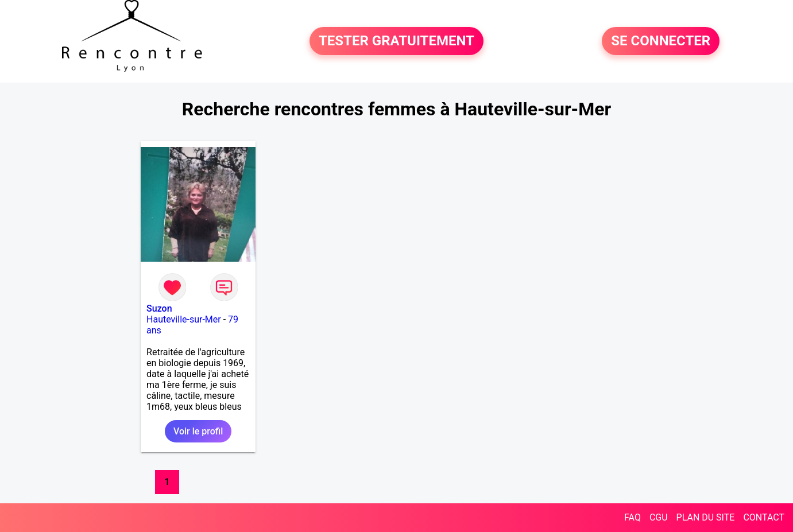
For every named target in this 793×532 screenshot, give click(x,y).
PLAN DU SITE (706, 517)
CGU (659, 517)
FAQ (633, 517)
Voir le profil (198, 431)
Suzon (159, 308)
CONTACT (764, 517)
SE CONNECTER (661, 41)
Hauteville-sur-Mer (184, 319)
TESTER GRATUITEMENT (396, 41)
